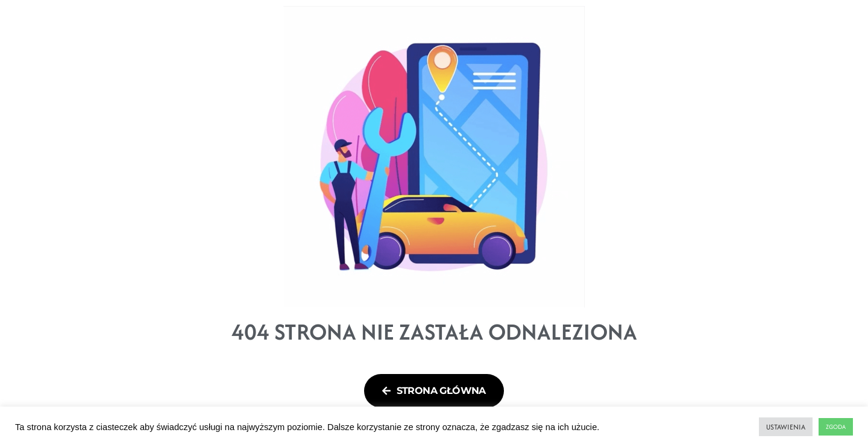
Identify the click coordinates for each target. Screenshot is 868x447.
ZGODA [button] (836, 427)
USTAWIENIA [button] (786, 427)
